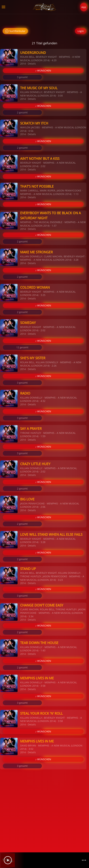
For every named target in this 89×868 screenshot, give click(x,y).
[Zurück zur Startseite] (45, 7)
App (84, 7)
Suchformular (15, 31)
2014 (23, 64)
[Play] (8, 860)
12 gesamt (22, 347)
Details (32, 64)
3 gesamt (22, 77)
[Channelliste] (84, 860)
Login (81, 31)
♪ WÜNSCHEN (43, 71)
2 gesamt (22, 112)
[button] (3, 7)
